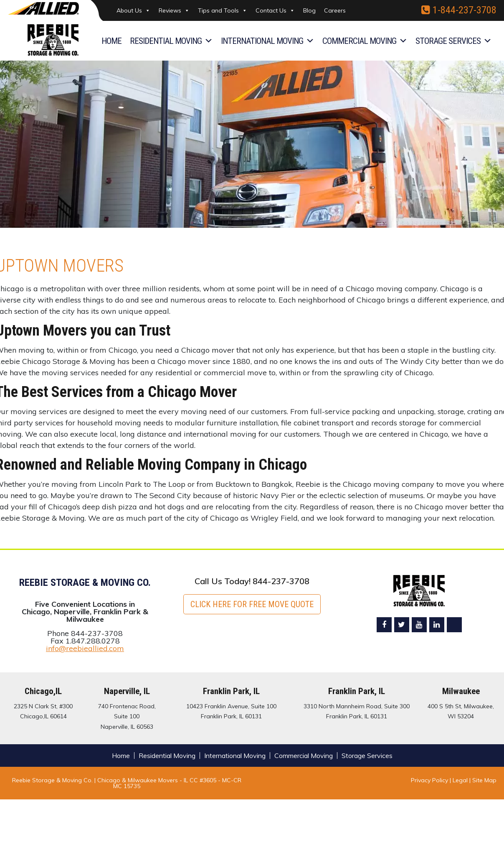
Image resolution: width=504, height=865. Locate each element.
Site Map (484, 780)
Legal (461, 780)
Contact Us (275, 10)
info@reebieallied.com (85, 648)
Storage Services (453, 41)
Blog (309, 10)
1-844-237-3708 (459, 10)
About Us (133, 10)
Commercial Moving (365, 41)
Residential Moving (171, 41)
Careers (335, 10)
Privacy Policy (429, 780)
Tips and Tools (223, 10)
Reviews (174, 10)
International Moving (267, 41)
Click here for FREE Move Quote (252, 604)
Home (111, 41)
